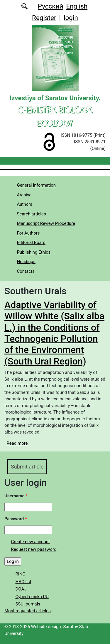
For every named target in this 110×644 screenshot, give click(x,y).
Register (44, 18)
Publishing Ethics (34, 252)
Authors (25, 204)
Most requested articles (28, 611)
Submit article (27, 467)
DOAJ (21, 589)
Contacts (26, 271)
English (77, 6)
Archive (24, 195)
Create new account (31, 542)
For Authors (28, 233)
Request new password (34, 549)
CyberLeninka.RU (32, 597)
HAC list (23, 582)
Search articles (32, 214)
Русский (51, 6)
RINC (21, 574)
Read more (17, 443)
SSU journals (28, 604)
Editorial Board (31, 242)
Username (16, 496)
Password (16, 519)
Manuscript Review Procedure (46, 223)
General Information (37, 185)
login (71, 18)
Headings (26, 262)
